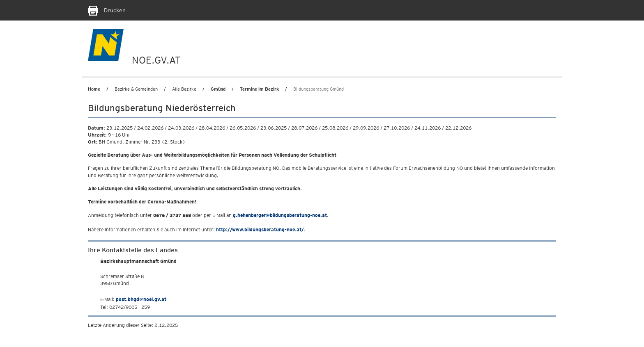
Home (94, 89)
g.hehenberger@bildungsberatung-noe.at (280, 215)
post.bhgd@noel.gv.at (141, 299)
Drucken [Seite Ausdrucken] (107, 10)
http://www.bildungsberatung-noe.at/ (260, 229)
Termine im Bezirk (259, 89)
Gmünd (218, 89)
